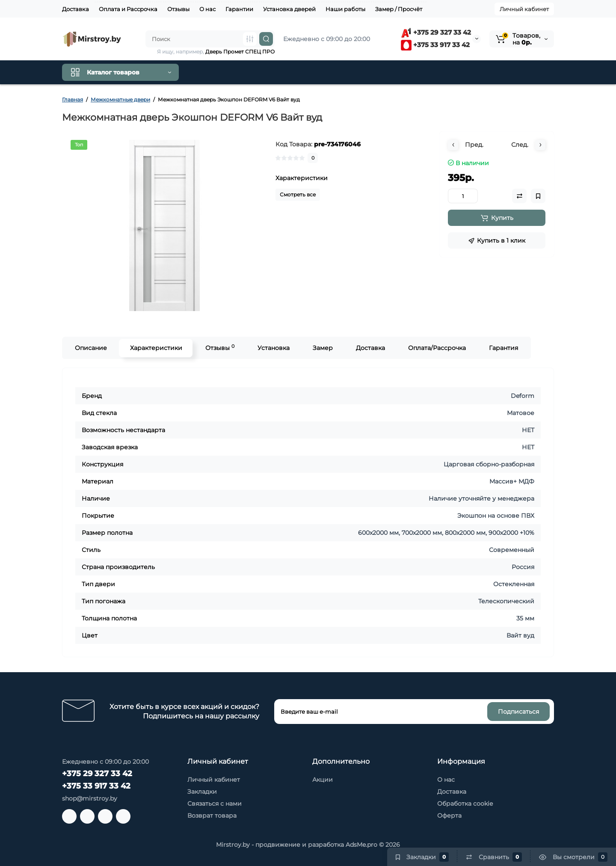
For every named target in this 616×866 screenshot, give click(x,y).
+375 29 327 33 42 (436, 32)
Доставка (76, 9)
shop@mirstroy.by (90, 798)
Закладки (202, 792)
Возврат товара (212, 816)
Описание (90, 348)
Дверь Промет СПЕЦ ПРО (240, 52)
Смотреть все (298, 194)
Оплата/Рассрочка (437, 348)
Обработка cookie (465, 804)
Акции (323, 780)
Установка (273, 348)
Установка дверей (289, 9)
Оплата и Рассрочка (128, 9)
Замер (322, 348)
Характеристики (156, 348)
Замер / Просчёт (399, 9)
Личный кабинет (524, 9)
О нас (207, 9)
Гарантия (503, 348)
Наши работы (345, 9)
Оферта (449, 816)
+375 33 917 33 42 (435, 45)
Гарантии (239, 9)
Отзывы (178, 9)
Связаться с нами (215, 804)
